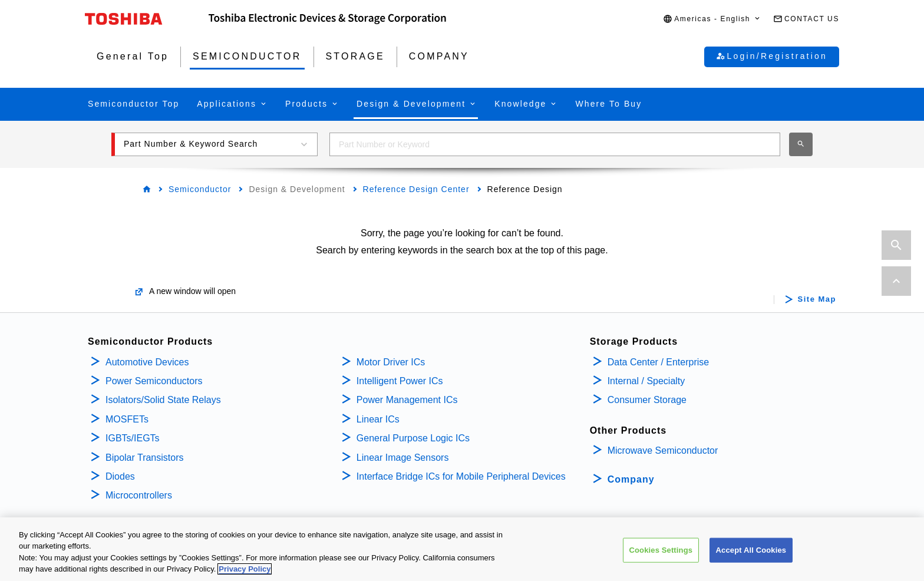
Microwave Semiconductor (663, 450)
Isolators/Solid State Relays (163, 400)
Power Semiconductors (154, 381)
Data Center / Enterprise (659, 362)
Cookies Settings (661, 552)
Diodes (120, 476)
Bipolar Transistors (145, 458)
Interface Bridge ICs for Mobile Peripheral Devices (461, 476)
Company (631, 479)
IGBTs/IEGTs (133, 438)
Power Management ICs (407, 400)
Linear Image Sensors (403, 458)
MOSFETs (127, 419)
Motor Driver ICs (391, 362)
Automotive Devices (147, 362)
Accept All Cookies (751, 552)
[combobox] (555, 144)
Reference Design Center (416, 189)
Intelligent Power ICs (400, 381)
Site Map (817, 299)
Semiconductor (200, 189)
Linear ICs (378, 419)
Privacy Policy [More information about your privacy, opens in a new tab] (245, 571)
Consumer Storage (647, 400)
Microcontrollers (139, 495)
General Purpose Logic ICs (413, 438)
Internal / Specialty (646, 381)
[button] (712, 19)
